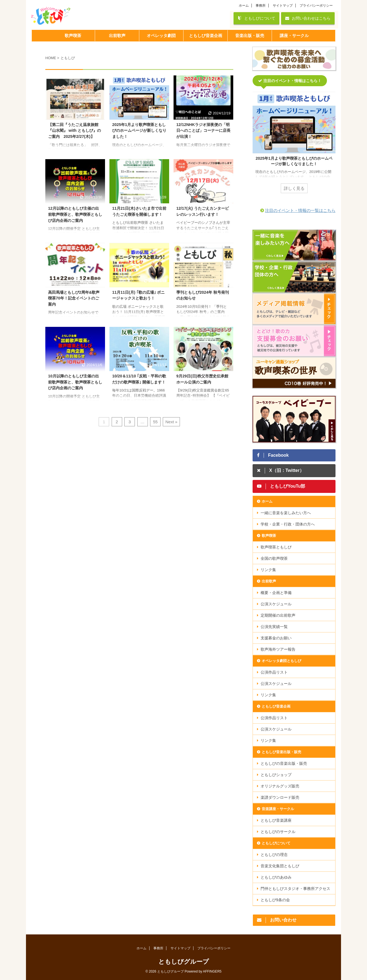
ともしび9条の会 (275, 900)
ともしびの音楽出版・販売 (284, 763)
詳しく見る (294, 188)
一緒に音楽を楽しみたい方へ (286, 513)
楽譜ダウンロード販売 (280, 797)
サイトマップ (283, 6)
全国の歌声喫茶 (274, 558)
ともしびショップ (276, 775)
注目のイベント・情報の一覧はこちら (300, 210)
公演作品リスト (274, 672)
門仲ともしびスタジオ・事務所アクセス (295, 889)
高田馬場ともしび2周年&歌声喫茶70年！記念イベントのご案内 (74, 298)
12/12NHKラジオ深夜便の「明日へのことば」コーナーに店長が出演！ (203, 131)
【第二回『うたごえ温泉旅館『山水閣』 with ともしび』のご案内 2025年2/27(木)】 (74, 131)
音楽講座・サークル (278, 809)
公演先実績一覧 (274, 627)
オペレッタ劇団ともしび (281, 661)
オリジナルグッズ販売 (280, 786)
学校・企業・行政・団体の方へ (288, 524)
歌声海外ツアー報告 (278, 649)
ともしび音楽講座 (276, 820)
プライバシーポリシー (316, 6)
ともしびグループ (184, 962)
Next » (171, 422)
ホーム (244, 6)
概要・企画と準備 (276, 593)
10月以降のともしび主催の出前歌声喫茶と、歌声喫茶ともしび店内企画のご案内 (75, 382)
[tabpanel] (294, 146)
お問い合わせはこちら (308, 18)
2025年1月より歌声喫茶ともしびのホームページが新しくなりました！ (139, 131)
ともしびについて (256, 18)
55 (155, 422)
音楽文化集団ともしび (280, 866)
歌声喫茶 (269, 536)
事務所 (261, 6)
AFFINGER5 (212, 971)
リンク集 (268, 570)
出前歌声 (269, 581)
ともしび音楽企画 (276, 706)
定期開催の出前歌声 (278, 615)
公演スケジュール (276, 604)
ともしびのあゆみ (276, 877)
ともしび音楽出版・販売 (281, 752)
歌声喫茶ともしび (276, 547)
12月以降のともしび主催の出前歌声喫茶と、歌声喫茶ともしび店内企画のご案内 (75, 214)
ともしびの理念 (274, 855)
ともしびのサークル (278, 832)
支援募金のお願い (276, 638)
